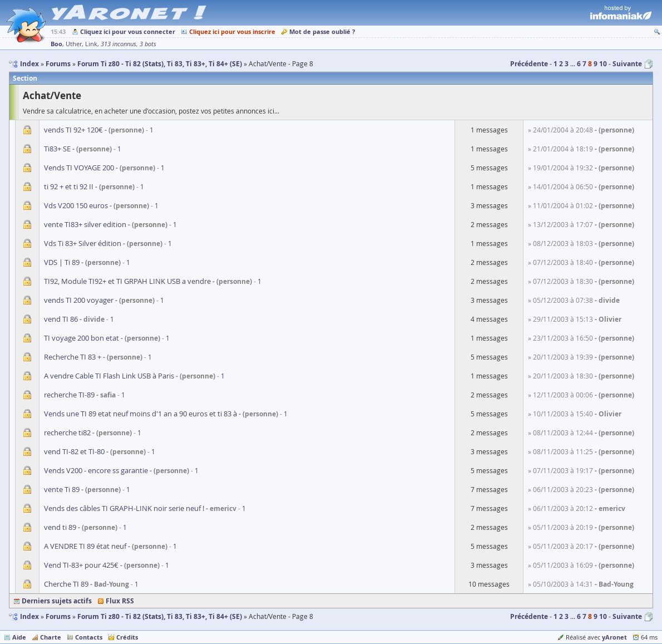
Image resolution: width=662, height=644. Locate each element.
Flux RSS (120, 601)
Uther (74, 44)
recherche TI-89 (69, 395)
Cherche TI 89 (66, 584)
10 (603, 64)
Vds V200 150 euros (76, 205)
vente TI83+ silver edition (85, 224)
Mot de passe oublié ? (322, 31)
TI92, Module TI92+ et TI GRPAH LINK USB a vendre (127, 281)
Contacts (89, 637)
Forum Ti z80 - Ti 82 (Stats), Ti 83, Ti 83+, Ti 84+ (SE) (160, 616)
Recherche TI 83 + (73, 357)
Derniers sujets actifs (57, 601)
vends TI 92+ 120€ (73, 130)
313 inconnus (118, 44)
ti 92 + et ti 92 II (69, 186)
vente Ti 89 (62, 489)
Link (91, 44)
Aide (19, 637)
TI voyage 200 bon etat (81, 338)
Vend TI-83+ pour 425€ (81, 565)
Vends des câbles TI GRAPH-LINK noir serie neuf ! (124, 508)
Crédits (127, 637)
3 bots (148, 44)
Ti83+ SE (57, 149)
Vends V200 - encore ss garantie (96, 470)
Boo (56, 44)
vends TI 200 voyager (79, 300)
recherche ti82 (67, 432)
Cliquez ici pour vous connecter (128, 31)
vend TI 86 (61, 319)
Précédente (529, 64)
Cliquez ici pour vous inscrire (232, 31)
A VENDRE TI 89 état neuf (85, 546)
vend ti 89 (60, 527)
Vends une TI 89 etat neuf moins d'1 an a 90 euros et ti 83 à (140, 414)
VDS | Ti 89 (62, 262)
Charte (51, 637)
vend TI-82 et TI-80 (74, 451)
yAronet (614, 637)
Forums (58, 616)
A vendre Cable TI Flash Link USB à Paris (109, 376)
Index (29, 616)
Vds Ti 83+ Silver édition (83, 243)
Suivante (627, 64)
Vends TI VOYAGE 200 (79, 168)
